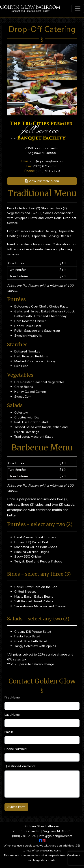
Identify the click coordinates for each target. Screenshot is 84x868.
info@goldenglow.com (47, 161)
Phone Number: (16, 749)
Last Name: (12, 715)
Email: (9, 732)
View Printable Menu (42, 181)
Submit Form (16, 807)
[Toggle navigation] (78, 8)
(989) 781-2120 (48, 171)
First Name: (12, 697)
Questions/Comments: (20, 766)
